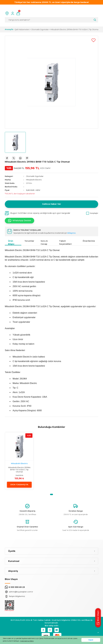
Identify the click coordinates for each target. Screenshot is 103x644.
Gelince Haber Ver (52, 204)
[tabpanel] (19, 461)
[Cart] (18, 13)
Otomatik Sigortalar (35, 176)
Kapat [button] (91, 640)
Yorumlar (29, 241)
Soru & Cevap (44, 242)
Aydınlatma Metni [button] (27, 641)
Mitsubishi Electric (34, 180)
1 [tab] (51, 494)
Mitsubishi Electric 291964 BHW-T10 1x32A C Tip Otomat (19, 470)
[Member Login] (13, 13)
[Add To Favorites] (93, 40)
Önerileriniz (89, 241)
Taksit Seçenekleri (65, 242)
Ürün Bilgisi (11, 242)
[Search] (51, 20)
